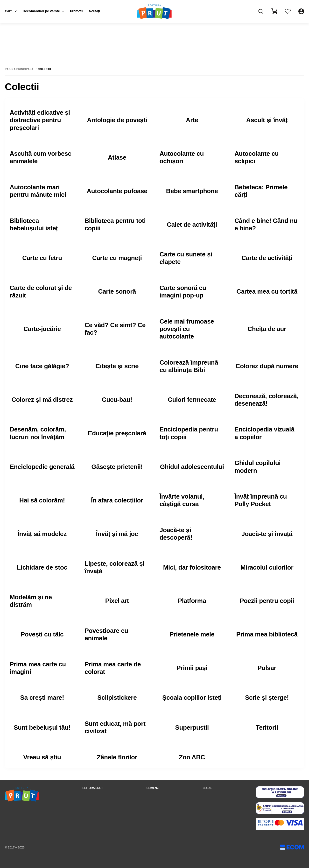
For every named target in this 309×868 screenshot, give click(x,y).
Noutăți (94, 11)
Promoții (77, 11)
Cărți (11, 11)
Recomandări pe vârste (43, 11)
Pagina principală (19, 69)
